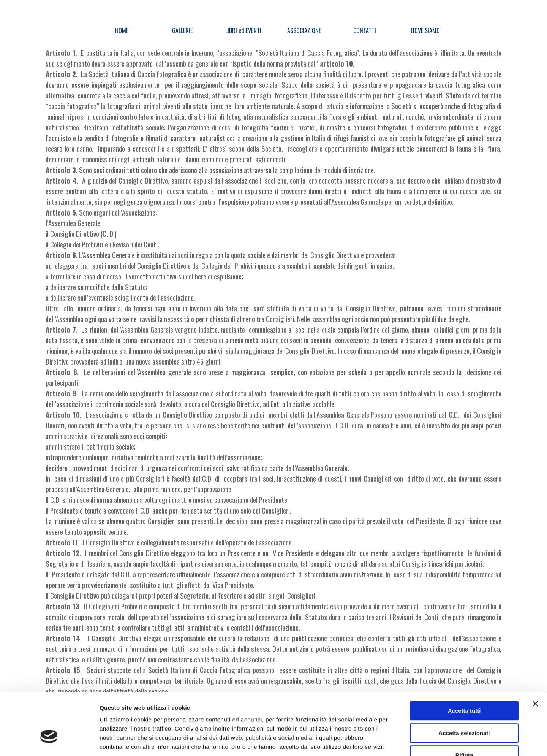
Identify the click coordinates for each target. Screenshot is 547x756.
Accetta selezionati (464, 685)
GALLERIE (182, 30)
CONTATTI (365, 30)
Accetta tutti (464, 663)
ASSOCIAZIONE (304, 30)
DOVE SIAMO (425, 30)
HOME (122, 30)
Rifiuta (464, 708)
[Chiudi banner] (535, 656)
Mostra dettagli (400, 741)
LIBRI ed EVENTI (243, 30)
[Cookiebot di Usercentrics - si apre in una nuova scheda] (49, 741)
